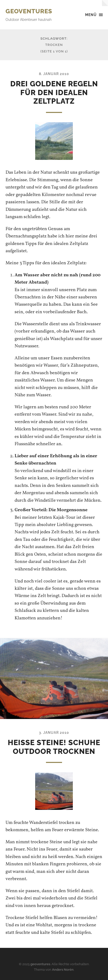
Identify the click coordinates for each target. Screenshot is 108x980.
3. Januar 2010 (54, 732)
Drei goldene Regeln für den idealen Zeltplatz (54, 92)
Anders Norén (63, 970)
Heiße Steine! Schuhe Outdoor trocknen (54, 747)
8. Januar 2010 (54, 74)
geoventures (29, 11)
